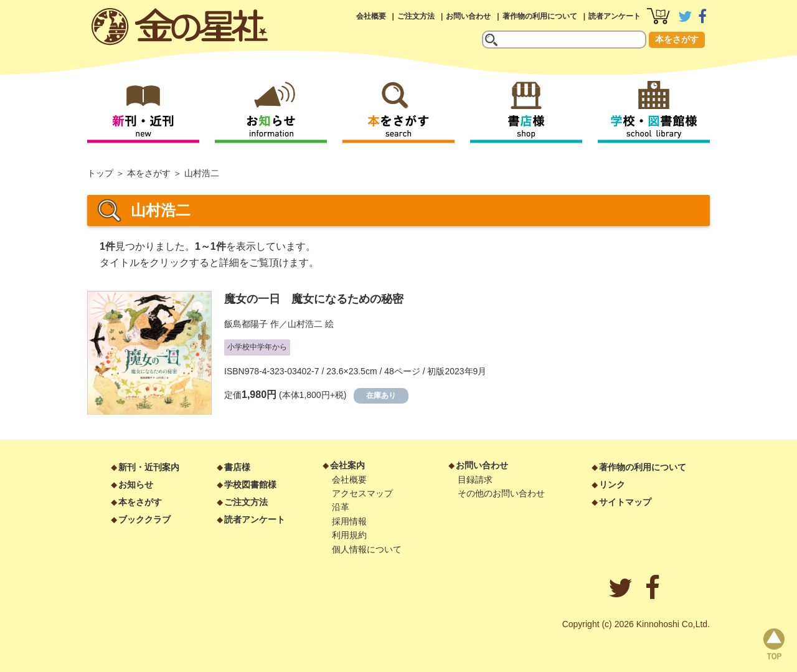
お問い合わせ (468, 16)
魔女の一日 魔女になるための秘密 (314, 299)
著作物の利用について (540, 16)
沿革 (341, 507)
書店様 (237, 467)
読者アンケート (615, 16)
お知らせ (136, 485)
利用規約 (349, 535)
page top (774, 644)
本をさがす (677, 39)
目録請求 (475, 480)
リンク (612, 485)
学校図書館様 (250, 485)
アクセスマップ (362, 493)
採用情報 (349, 521)
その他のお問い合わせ (501, 493)
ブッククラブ (144, 519)
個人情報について (367, 549)
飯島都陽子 (246, 324)
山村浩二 (305, 324)
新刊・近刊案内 (149, 467)
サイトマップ (625, 502)
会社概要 (371, 16)
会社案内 (347, 465)
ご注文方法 (416, 16)
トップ (100, 173)
